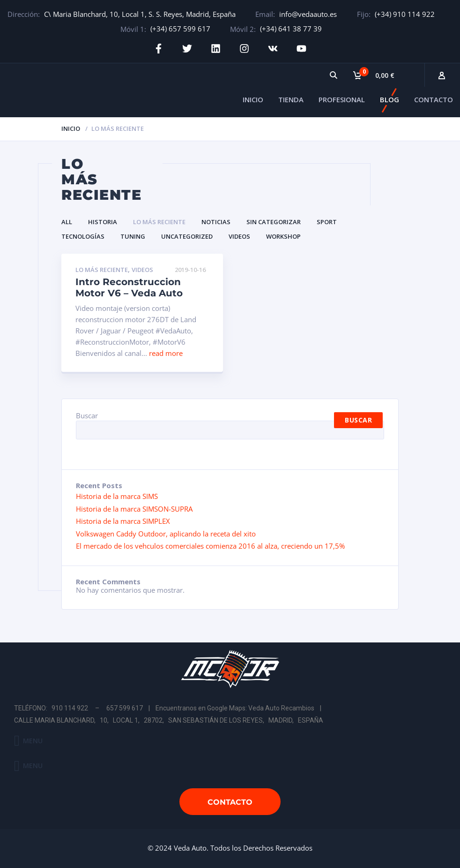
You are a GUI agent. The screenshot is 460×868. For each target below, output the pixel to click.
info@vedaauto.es (308, 14)
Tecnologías (83, 236)
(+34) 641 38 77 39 (291, 29)
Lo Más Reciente (159, 222)
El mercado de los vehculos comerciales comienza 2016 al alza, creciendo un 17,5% (210, 546)
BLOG (390, 99)
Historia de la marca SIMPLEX (123, 521)
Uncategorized (187, 236)
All (67, 222)
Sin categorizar (274, 222)
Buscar (87, 415)
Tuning (133, 236)
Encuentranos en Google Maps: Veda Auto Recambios (235, 708)
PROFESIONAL (342, 99)
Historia (103, 222)
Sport (327, 222)
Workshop (283, 236)
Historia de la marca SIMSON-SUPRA (134, 509)
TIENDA (291, 99)
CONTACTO (434, 99)
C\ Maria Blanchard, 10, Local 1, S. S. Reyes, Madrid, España (140, 14)
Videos (239, 236)
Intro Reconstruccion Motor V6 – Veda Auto (129, 287)
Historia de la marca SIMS (117, 496)
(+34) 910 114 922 (405, 14)
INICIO (253, 99)
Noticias (216, 222)
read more (166, 353)
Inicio (71, 128)
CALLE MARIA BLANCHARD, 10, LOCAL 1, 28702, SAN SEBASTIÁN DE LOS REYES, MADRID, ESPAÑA (169, 720)
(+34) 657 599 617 (180, 29)
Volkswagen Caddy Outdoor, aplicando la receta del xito (166, 534)
